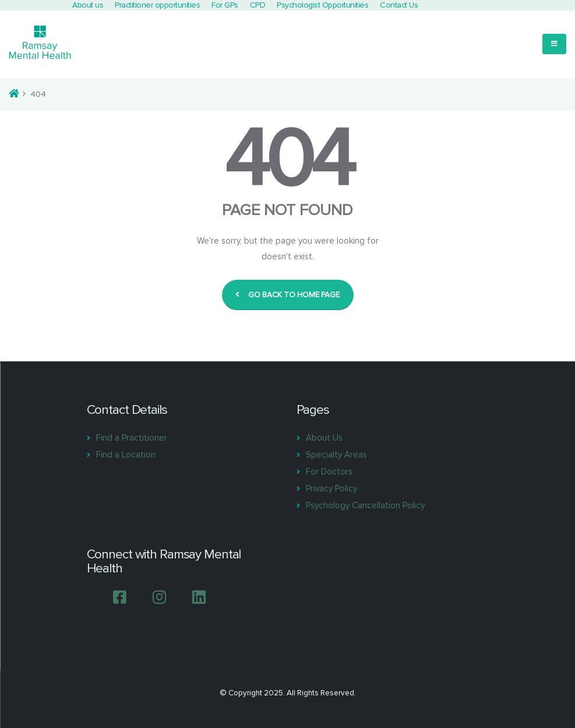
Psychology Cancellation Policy (365, 505)
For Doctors (329, 472)
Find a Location (126, 455)
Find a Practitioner (132, 438)
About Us (324, 438)
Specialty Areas (336, 455)
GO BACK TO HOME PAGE (287, 295)
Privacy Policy (331, 488)
